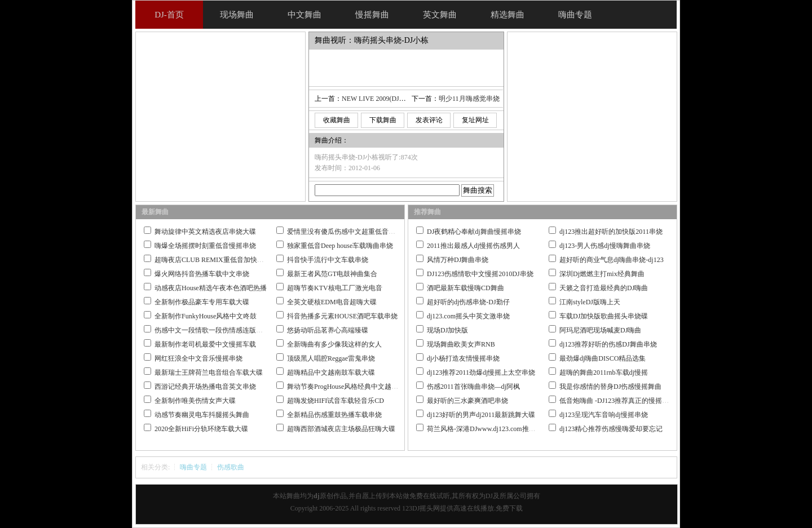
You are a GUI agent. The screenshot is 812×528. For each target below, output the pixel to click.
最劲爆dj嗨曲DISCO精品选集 (603, 358)
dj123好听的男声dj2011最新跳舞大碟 (481, 415)
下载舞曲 (383, 120)
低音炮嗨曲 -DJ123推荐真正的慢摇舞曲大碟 (624, 401)
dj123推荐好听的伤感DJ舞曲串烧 (608, 344)
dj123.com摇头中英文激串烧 (468, 316)
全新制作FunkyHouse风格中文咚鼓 (206, 316)
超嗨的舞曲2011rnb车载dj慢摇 (604, 372)
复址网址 (475, 120)
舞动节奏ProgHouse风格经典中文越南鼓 (346, 387)
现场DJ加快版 (447, 330)
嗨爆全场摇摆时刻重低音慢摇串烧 (205, 246)
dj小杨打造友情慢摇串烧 (463, 358)
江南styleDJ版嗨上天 (590, 302)
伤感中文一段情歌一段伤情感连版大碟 (212, 330)
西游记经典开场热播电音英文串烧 (205, 387)
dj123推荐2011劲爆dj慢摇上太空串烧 (481, 372)
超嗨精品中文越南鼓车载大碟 (331, 372)
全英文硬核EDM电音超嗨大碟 (332, 302)
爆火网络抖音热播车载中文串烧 (202, 274)
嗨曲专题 (193, 467)
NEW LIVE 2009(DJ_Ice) (377, 99)
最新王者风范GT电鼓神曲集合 (332, 274)
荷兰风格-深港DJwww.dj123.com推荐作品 (488, 429)
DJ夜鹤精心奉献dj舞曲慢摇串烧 (474, 232)
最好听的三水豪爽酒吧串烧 (467, 401)
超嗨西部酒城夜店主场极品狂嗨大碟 (341, 429)
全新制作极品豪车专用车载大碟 (202, 302)
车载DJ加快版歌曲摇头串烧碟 (604, 316)
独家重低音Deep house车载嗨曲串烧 (340, 246)
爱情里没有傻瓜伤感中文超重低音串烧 (345, 232)
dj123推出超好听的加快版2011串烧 (611, 232)
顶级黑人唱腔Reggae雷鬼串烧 (331, 358)
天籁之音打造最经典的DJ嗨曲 (604, 288)
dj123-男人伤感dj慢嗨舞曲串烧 (605, 246)
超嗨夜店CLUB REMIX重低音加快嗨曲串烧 (219, 260)
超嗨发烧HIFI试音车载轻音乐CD (336, 401)
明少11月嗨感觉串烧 (469, 99)
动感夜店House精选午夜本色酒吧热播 (211, 288)
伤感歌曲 (231, 467)
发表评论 (429, 120)
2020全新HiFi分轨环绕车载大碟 (201, 429)
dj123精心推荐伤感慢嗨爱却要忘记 (611, 429)
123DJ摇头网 (421, 508)
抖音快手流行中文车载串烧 (328, 260)
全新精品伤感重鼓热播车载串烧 (334, 415)
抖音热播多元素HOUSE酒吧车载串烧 (342, 316)
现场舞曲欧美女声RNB (461, 344)
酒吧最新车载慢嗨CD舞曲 (465, 288)
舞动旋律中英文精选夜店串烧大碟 (205, 232)
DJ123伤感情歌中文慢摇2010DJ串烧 (480, 274)
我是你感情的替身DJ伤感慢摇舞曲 (610, 387)
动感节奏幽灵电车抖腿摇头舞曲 (202, 415)
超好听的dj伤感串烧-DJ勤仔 (468, 302)
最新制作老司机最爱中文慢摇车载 (205, 344)
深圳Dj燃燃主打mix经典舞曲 (602, 274)
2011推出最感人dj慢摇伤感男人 (473, 246)
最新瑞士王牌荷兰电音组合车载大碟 (209, 372)
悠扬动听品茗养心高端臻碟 (328, 330)
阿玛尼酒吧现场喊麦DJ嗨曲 (600, 330)
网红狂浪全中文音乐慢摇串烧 (198, 358)
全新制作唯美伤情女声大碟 (195, 401)
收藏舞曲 (337, 120)
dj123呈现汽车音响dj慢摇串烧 (604, 415)
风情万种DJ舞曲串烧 (458, 260)
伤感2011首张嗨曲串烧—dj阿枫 (473, 387)
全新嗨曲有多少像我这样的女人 (334, 344)
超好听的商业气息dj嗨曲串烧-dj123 (612, 260)
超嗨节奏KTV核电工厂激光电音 (335, 288)
